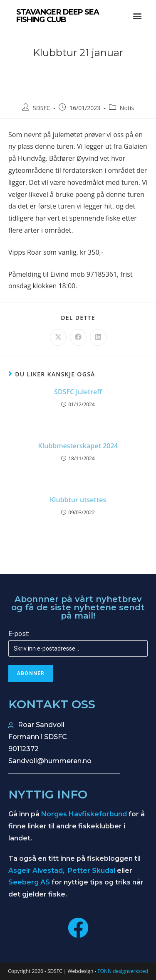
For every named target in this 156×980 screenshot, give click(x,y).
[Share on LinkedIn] (98, 337)
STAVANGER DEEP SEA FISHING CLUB (58, 16)
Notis (127, 108)
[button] (137, 16)
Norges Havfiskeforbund (84, 814)
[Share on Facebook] (78, 337)
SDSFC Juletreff (78, 392)
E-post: (19, 634)
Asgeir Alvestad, (37, 871)
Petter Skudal (92, 871)
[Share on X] (58, 337)
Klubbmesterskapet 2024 (78, 446)
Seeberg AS (29, 882)
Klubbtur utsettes (78, 500)
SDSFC (42, 108)
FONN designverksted (123, 971)
